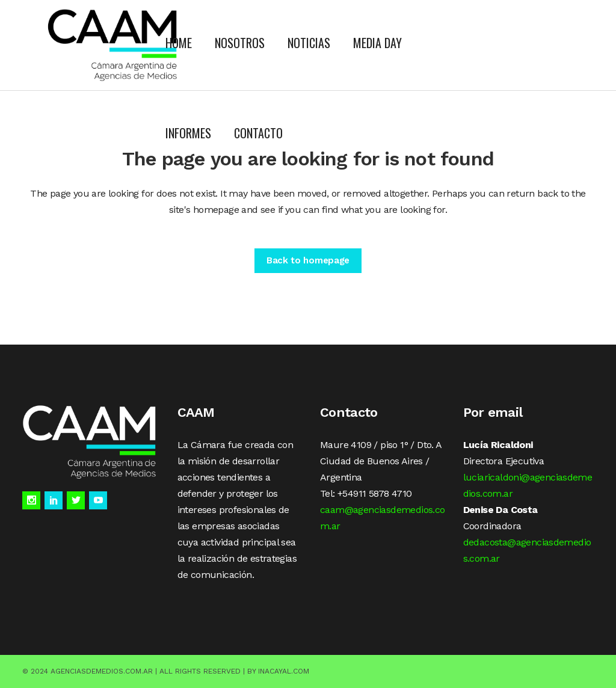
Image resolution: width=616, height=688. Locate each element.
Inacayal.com (284, 671)
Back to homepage (308, 260)
